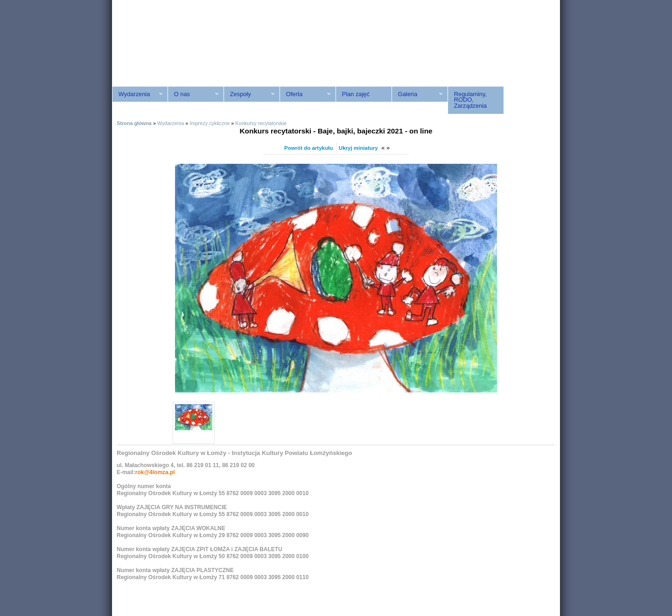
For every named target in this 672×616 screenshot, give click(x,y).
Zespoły (249, 94)
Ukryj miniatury (358, 148)
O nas (193, 94)
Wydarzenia (137, 94)
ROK (191, 52)
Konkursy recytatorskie (261, 123)
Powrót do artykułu (308, 148)
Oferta (305, 94)
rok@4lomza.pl (155, 472)
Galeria (417, 94)
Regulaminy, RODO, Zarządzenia (470, 100)
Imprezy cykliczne (210, 123)
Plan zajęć (356, 94)
